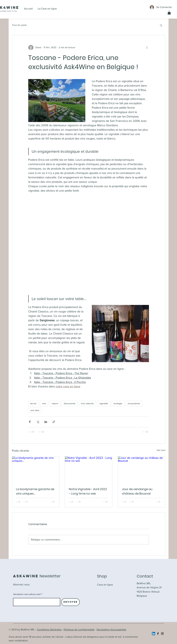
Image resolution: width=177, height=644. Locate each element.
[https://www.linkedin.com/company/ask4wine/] (154, 634)
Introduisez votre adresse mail (27, 594)
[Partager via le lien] (54, 422)
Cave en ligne (105, 585)
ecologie (118, 403)
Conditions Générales (49, 630)
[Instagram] (162, 634)
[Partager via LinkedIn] (46, 422)
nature (55, 403)
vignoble (104, 403)
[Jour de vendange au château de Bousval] (142, 470)
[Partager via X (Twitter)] (38, 422)
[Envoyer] (70, 602)
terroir (33, 403)
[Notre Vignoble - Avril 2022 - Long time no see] (88, 470)
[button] (169, 13)
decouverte (70, 403)
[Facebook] (158, 634)
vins (44, 403)
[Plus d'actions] (147, 48)
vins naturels (87, 403)
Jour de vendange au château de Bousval (137, 491)
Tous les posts (19, 25)
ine (15, 8)
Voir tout (161, 450)
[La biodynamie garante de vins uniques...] (36, 470)
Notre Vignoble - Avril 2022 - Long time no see (88, 491)
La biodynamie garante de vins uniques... (35, 491)
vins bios (35, 410)
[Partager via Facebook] (30, 422)
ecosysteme (134, 403)
